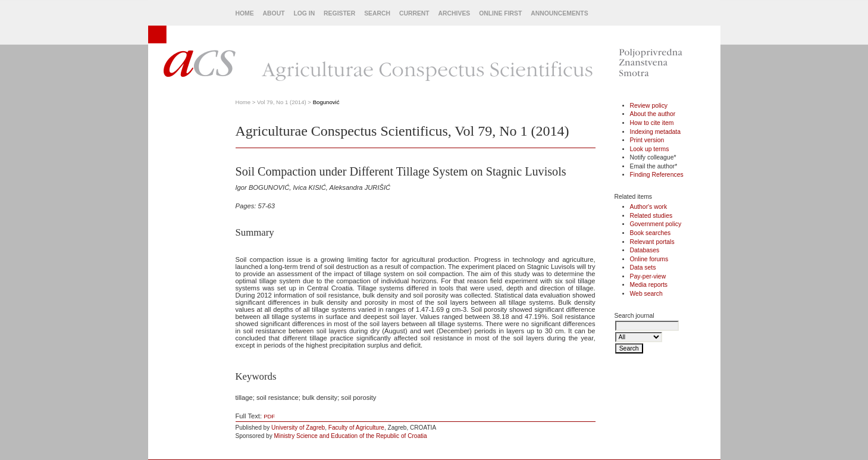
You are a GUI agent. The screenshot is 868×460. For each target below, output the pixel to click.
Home (245, 13)
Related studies (651, 216)
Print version (647, 140)
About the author (653, 114)
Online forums (649, 259)
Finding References (657, 175)
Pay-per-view (648, 276)
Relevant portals (652, 242)
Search (377, 13)
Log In (304, 13)
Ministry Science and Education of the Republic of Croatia (351, 436)
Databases (645, 250)
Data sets (643, 267)
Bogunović (326, 102)
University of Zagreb (298, 428)
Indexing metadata (656, 132)
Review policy (649, 106)
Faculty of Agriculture (356, 428)
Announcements (559, 13)
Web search (646, 294)
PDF (269, 416)
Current (414, 13)
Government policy (656, 224)
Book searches (651, 233)
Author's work (649, 207)
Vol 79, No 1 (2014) (282, 102)
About (274, 13)
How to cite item (652, 123)
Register (339, 13)
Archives (455, 13)
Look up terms (650, 149)
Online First (500, 13)
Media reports (649, 285)
